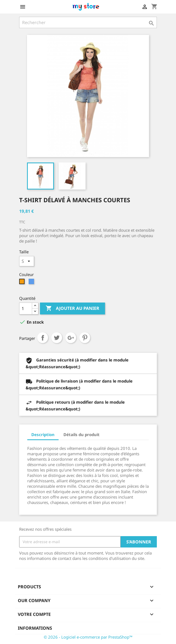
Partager (43, 338)
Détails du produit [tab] (82, 434)
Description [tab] (43, 434)
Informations (35, 628)
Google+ (71, 338)
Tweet (57, 338)
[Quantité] (26, 308)
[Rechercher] (88, 22)
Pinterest (85, 338)
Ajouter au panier (72, 308)
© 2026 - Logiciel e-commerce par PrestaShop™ (88, 637)
